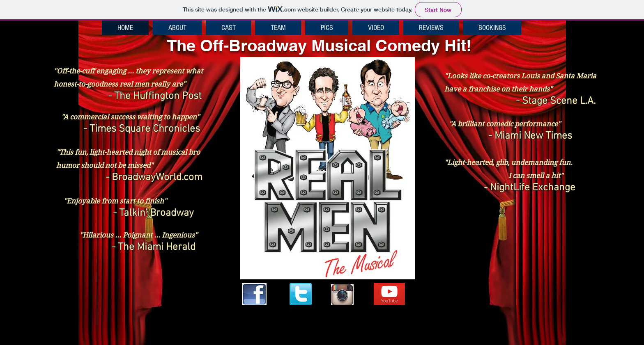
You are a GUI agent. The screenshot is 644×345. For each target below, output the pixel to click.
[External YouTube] (517, 265)
